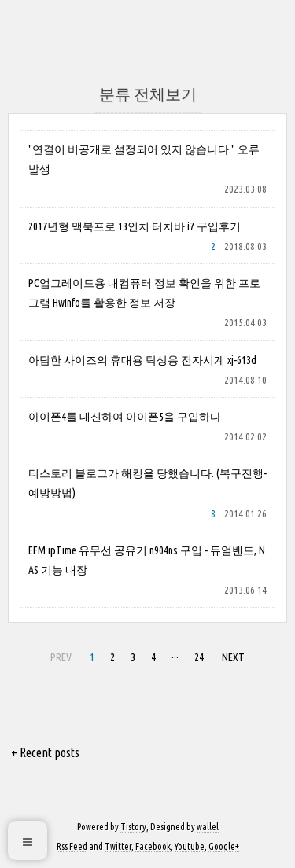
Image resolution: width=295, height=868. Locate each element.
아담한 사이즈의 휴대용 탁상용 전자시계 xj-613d (142, 360)
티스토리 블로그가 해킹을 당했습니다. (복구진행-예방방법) (147, 483)
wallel (208, 827)
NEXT (231, 655)
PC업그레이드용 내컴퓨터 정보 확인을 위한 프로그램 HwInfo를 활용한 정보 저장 (144, 293)
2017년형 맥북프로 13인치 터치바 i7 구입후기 (135, 226)
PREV (59, 655)
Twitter (118, 846)
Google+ (224, 846)
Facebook (153, 846)
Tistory (133, 827)
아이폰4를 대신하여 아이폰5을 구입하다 (125, 417)
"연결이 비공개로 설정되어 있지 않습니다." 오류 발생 (144, 159)
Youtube (190, 846)
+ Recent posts (45, 752)
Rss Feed (72, 846)
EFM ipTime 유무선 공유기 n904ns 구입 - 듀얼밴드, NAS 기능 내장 (147, 560)
